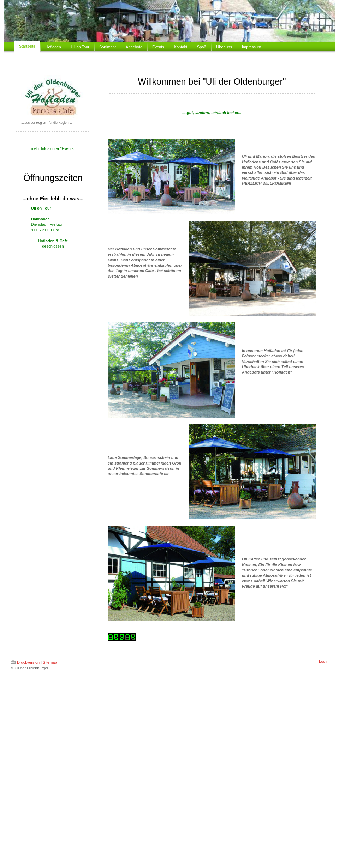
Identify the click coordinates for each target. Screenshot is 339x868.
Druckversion (25, 662)
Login (324, 661)
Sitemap (50, 662)
